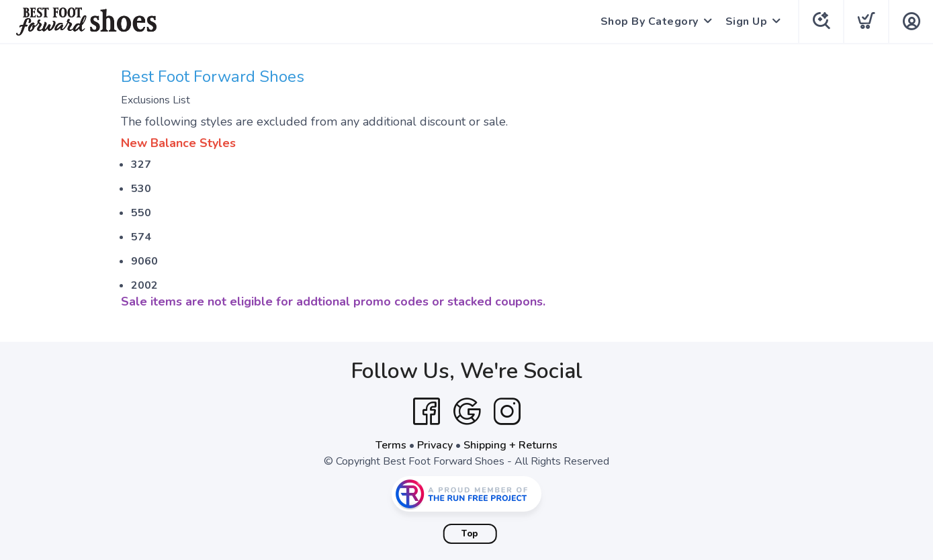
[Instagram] (507, 412)
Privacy (435, 445)
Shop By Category (650, 21)
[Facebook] (427, 412)
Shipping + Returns (510, 445)
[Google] (467, 412)
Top (470, 534)
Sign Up (747, 21)
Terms (391, 445)
